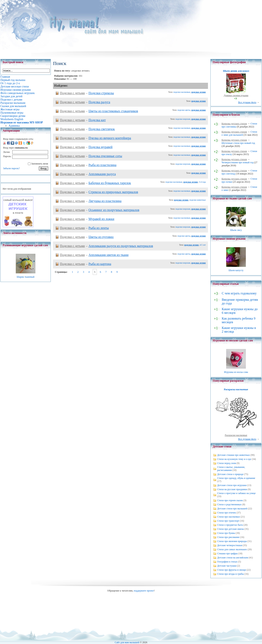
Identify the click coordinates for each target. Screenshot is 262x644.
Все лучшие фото (247, 102)
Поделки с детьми (72, 93)
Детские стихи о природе (230, 474)
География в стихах (227, 562)
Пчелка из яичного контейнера (110, 138)
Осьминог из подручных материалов (114, 210)
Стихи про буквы (226, 533)
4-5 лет (203, 245)
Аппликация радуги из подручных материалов (121, 246)
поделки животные (198, 200)
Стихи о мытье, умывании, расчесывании (231, 469)
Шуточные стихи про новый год (238, 143)
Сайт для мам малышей (127, 642)
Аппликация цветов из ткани (108, 255)
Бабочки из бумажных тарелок (110, 183)
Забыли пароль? (11, 168)
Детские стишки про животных (234, 455)
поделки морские (183, 119)
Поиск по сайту (69, 19)
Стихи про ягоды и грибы (230, 574)
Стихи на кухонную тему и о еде (234, 459)
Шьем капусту (236, 270)
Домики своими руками (236, 95)
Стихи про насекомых (229, 517)
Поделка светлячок (102, 129)
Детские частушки (227, 566)
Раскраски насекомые (236, 435)
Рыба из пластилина (102, 165)
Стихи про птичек (227, 513)
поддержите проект (144, 591)
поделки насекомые (182, 92)
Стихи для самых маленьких (232, 549)
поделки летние (199, 92)
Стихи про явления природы (232, 541)
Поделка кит (97, 120)
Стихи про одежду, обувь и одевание (236, 478)
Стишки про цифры (227, 553)
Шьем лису (236, 230)
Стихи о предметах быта (230, 525)
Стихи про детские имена (230, 529)
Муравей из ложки (101, 219)
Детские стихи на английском (233, 558)
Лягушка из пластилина (105, 201)
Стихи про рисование (228, 537)
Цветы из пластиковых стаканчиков (113, 111)
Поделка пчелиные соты (105, 156)
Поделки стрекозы (101, 93)
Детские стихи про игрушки (232, 485)
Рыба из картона (100, 264)
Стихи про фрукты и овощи (232, 570)
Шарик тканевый (25, 277)
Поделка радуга (99, 102)
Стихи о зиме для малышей (239, 133)
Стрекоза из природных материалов (113, 192)
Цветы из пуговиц (101, 237)
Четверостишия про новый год (237, 162)
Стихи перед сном (227, 463)
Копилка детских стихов (234, 124)
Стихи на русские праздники (232, 489)
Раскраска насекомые (236, 389)
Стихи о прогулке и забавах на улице (236, 493)
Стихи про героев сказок (230, 500)
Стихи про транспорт (228, 521)
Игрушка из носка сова (236, 372)
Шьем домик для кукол (236, 71)
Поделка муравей (100, 147)
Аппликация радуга (102, 174)
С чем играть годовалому (239, 293)
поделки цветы (184, 110)
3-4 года (202, 182)
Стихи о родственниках (229, 504)
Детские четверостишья (230, 545)
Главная (54, 19)
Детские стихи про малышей (232, 509)
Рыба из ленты (99, 228)
